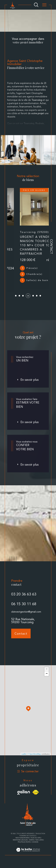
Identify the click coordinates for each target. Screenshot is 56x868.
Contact (51, 247)
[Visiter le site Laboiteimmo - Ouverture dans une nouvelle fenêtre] (28, 859)
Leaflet (24, 759)
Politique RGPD (24, 847)
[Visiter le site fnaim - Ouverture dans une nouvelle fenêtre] (36, 798)
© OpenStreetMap (34, 759)
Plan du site (36, 843)
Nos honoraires (22, 843)
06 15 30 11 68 (24, 615)
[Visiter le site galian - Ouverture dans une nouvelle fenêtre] (24, 798)
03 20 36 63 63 (24, 605)
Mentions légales (20, 845)
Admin (31, 845)
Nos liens (39, 845)
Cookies (35, 847)
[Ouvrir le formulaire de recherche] (36, 5)
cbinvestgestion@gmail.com (26, 623)
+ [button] (47, 675)
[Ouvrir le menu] (44, 5)
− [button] (47, 679)
